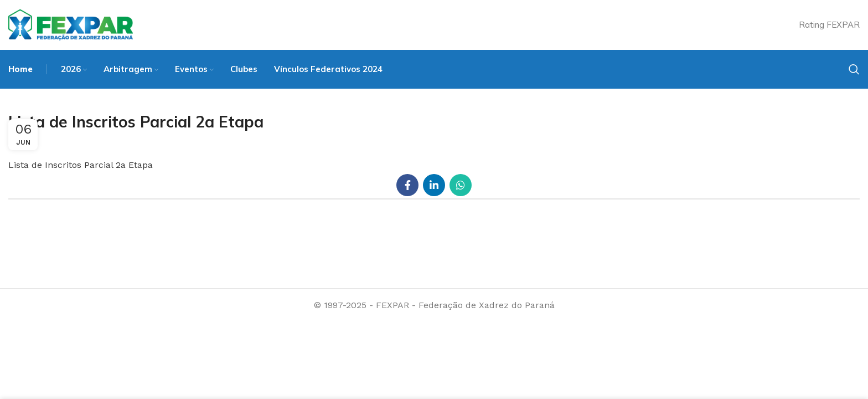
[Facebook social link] (407, 185)
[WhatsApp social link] (461, 185)
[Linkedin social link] (434, 185)
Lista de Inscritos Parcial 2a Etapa (81, 165)
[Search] (854, 69)
